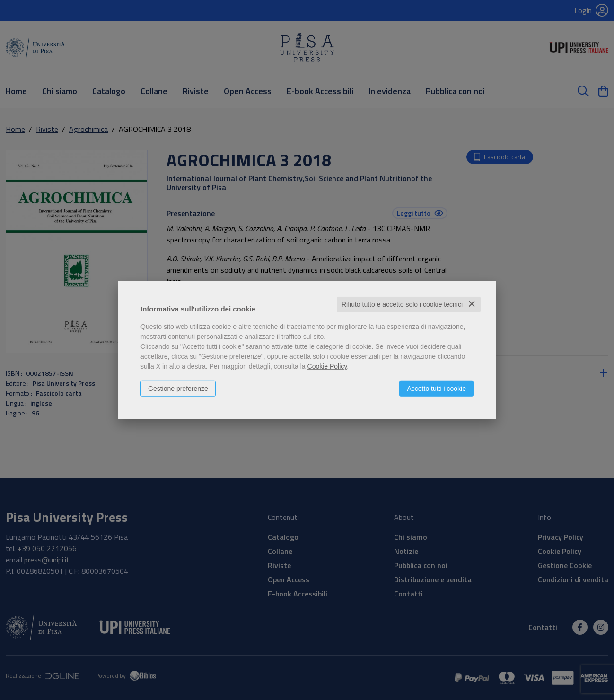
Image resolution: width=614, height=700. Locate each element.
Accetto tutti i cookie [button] (436, 389)
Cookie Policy (327, 366)
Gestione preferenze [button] (178, 389)
